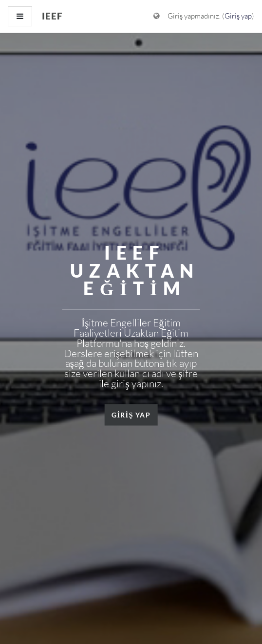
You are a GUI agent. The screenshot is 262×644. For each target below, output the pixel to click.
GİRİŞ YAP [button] (131, 414)
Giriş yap (238, 16)
